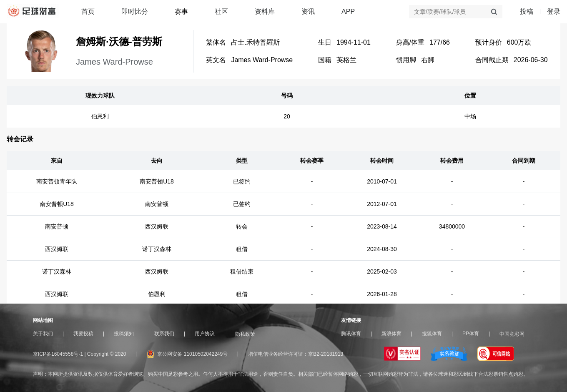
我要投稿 (83, 334)
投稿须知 (124, 334)
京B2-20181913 (326, 354)
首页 (88, 11)
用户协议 (205, 334)
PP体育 (471, 334)
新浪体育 (391, 334)
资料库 (265, 11)
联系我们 (164, 334)
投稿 (527, 12)
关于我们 (43, 334)
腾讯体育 (351, 334)
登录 (554, 11)
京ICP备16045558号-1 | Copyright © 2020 (79, 354)
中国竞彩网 (512, 334)
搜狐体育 (432, 334)
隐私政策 (245, 334)
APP (348, 11)
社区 (221, 11)
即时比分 (135, 11)
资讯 (308, 11)
